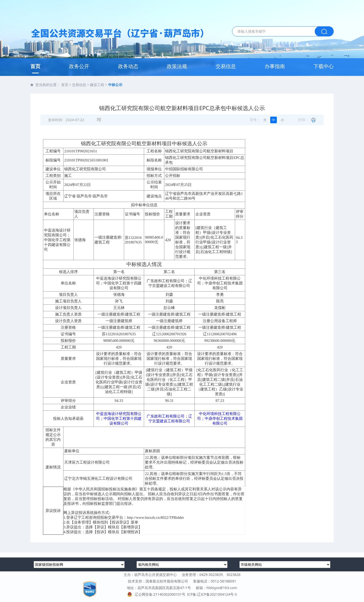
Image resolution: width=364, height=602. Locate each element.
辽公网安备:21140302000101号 (157, 594)
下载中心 (324, 66)
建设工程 (97, 85)
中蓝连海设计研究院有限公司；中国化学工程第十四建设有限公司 (119, 419)
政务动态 (128, 66)
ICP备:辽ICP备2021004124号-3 (212, 594)
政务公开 (79, 66)
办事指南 (275, 66)
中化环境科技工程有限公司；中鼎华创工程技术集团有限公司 (220, 419)
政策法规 (177, 66)
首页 (35, 66)
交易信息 (226, 66)
